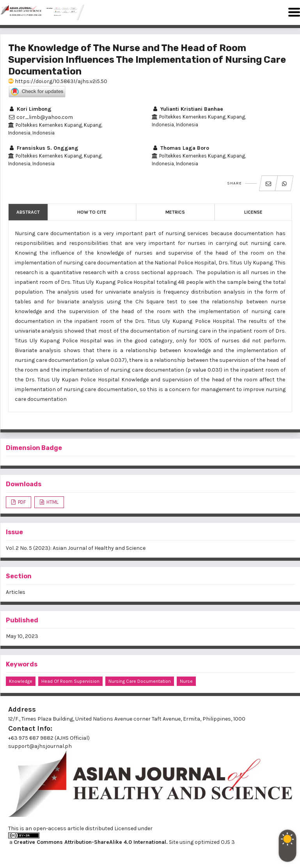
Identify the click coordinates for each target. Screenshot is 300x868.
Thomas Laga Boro (180, 148)
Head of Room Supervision (70, 681)
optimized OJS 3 (214, 842)
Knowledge (21, 681)
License (253, 212)
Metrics (175, 212)
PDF (21, 502)
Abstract (28, 212)
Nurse (186, 681)
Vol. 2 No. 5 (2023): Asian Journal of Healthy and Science (76, 548)
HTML (52, 502)
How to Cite (92, 212)
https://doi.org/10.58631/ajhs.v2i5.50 (58, 81)
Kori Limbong (30, 109)
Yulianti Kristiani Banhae (187, 109)
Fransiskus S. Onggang (43, 148)
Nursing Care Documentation (140, 681)
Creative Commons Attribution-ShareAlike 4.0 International (90, 842)
